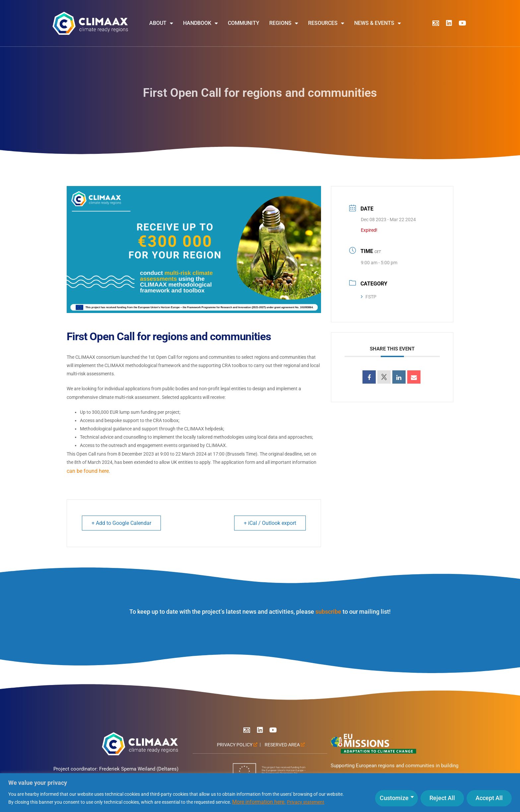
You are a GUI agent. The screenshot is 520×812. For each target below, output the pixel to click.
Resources (326, 23)
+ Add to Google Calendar (121, 523)
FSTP (369, 297)
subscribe (328, 612)
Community (244, 23)
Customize (394, 798)
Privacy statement (306, 802)
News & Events (378, 23)
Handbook (200, 23)
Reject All (442, 798)
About (161, 23)
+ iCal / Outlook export (270, 523)
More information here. (259, 802)
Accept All (489, 798)
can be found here (88, 471)
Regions (284, 23)
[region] (260, 793)
